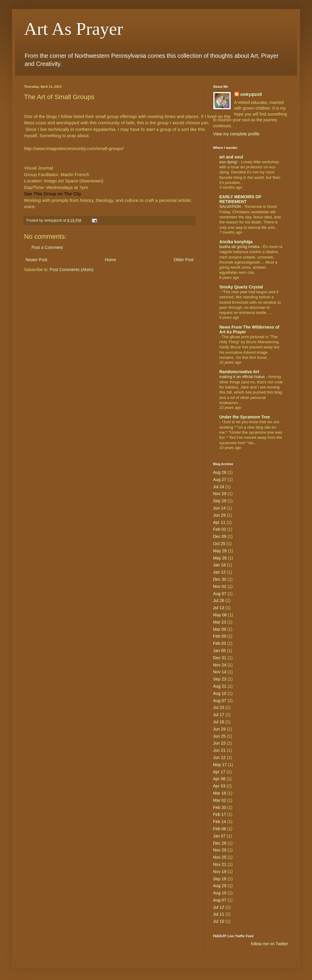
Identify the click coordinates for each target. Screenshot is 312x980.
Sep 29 (220, 501)
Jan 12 (219, 572)
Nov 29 (220, 494)
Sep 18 (220, 879)
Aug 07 (220, 594)
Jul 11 (219, 914)
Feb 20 (220, 807)
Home (110, 260)
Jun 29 (219, 515)
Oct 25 (219, 544)
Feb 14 (220, 822)
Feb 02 (220, 529)
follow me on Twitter (270, 944)
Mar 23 (220, 622)
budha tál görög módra (240, 247)
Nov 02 (220, 586)
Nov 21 (220, 864)
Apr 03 (219, 786)
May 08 (220, 615)
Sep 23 (220, 679)
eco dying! (229, 162)
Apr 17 (219, 772)
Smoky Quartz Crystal (241, 287)
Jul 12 (219, 907)
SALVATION (231, 207)
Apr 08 (219, 779)
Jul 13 (219, 608)
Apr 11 (219, 522)
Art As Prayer (73, 29)
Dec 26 (220, 843)
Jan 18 (219, 565)
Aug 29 (220, 886)
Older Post (184, 260)
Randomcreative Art (239, 372)
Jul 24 (219, 487)
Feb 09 (220, 636)
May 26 (220, 558)
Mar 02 (220, 800)
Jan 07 (219, 836)
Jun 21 (219, 750)
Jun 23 (219, 743)
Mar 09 (220, 629)
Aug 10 (220, 693)
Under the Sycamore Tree (245, 417)
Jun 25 (219, 736)
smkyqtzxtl (251, 94)
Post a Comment (47, 247)
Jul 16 (219, 722)
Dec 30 (220, 579)
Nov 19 (220, 872)
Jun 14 (219, 508)
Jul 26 (219, 601)
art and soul (231, 157)
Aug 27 (220, 480)
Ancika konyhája (236, 242)
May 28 (220, 551)
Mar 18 (220, 793)
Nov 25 (220, 857)
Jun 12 (219, 757)
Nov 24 (220, 665)
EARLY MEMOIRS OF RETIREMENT (240, 199)
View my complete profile (236, 134)
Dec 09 (220, 536)
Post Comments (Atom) (72, 270)
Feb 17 (220, 814)
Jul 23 (219, 707)
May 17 (220, 765)
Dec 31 (220, 658)
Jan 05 (219, 651)
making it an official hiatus (243, 377)
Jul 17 (219, 715)
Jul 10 (219, 921)
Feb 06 (220, 829)
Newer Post (36, 260)
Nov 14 (220, 672)
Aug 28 (220, 472)
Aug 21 (220, 686)
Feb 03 (220, 643)
